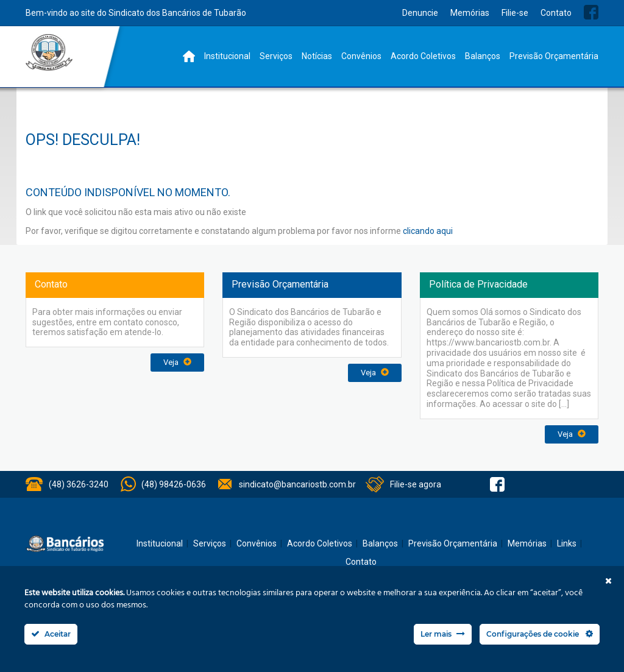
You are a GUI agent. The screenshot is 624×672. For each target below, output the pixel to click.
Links (567, 543)
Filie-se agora (416, 484)
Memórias (470, 13)
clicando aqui (428, 231)
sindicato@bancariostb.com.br (297, 484)
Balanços (483, 56)
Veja (177, 362)
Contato (556, 13)
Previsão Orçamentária (554, 56)
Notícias (317, 56)
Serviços (276, 56)
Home (189, 56)
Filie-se (515, 13)
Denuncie (420, 13)
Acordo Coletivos (423, 56)
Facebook (591, 12)
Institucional (227, 56)
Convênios (361, 56)
